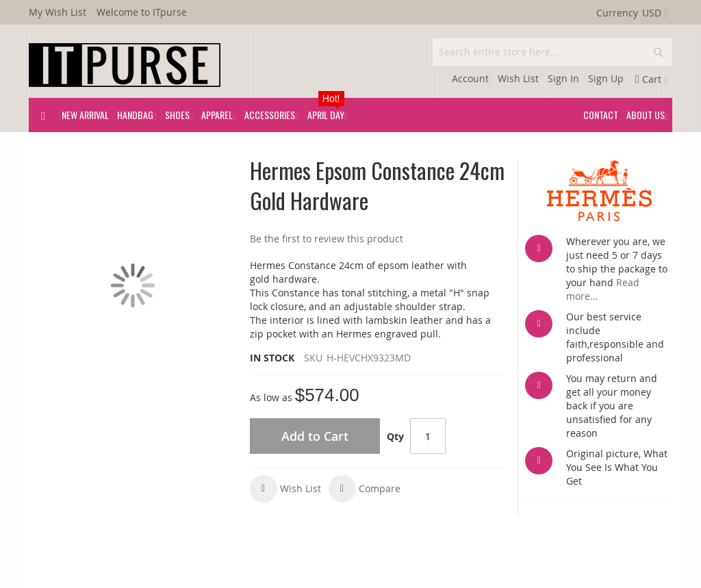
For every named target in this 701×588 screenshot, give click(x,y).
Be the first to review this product (327, 239)
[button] (285, 489)
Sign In (563, 78)
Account (470, 78)
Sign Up (606, 78)
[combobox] (552, 52)
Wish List (518, 78)
